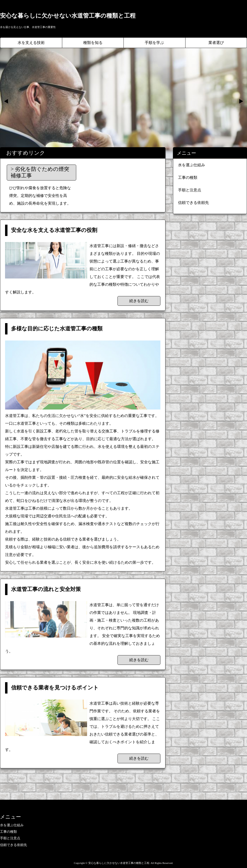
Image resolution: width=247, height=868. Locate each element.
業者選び (216, 43)
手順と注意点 (190, 190)
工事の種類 (188, 177)
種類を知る (93, 43)
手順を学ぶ (154, 43)
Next (241, 101)
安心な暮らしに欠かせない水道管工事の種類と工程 (68, 16)
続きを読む (139, 301)
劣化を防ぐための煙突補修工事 (40, 172)
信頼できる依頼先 (193, 203)
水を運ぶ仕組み (192, 165)
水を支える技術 (31, 43)
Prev (6, 101)
